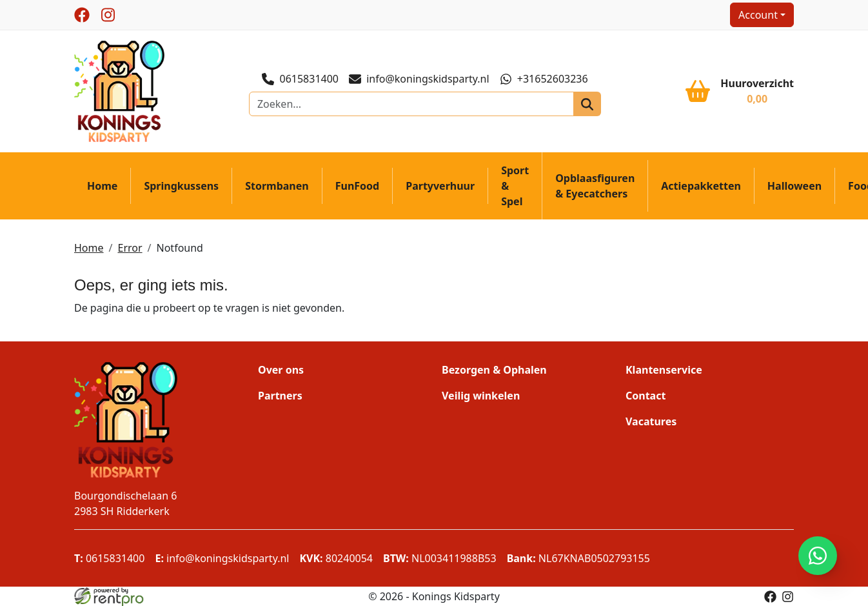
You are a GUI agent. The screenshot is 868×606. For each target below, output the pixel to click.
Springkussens (182, 186)
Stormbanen (277, 186)
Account (758, 15)
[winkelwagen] (740, 91)
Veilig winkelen (481, 396)
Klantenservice (664, 370)
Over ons (281, 370)
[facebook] (82, 15)
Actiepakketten (701, 186)
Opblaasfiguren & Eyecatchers (595, 186)
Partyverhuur (440, 186)
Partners (280, 396)
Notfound (180, 248)
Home (102, 186)
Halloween (794, 186)
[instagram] (108, 15)
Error (130, 248)
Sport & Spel (515, 186)
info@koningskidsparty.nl (419, 79)
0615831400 (300, 79)
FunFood (357, 186)
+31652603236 (544, 79)
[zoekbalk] (411, 104)
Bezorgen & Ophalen (494, 370)
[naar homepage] (119, 90)
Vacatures (651, 421)
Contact (646, 396)
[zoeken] (587, 104)
